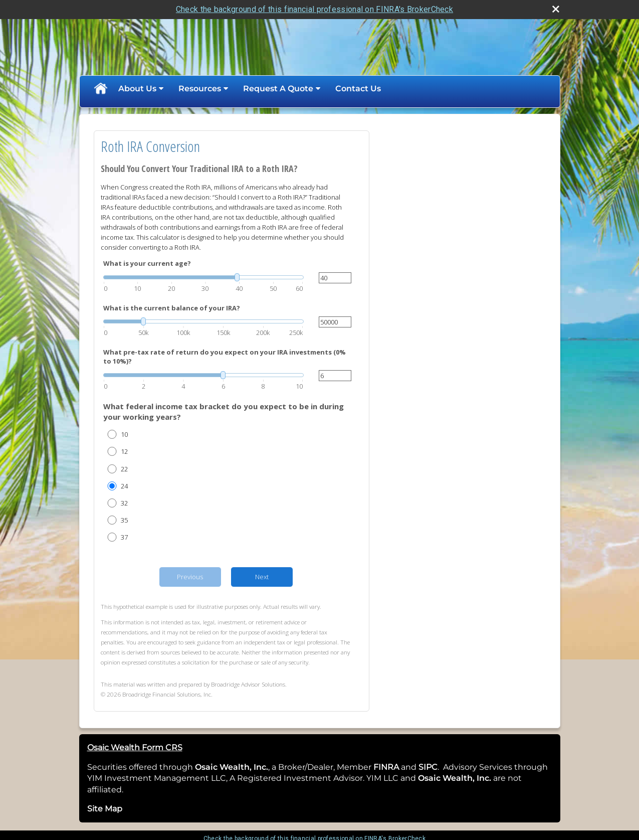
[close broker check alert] (556, 9)
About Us (137, 89)
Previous (190, 577)
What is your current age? (147, 263)
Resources (200, 89)
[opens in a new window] (400, 767)
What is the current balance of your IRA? (172, 308)
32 (124, 503)
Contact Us (358, 89)
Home (100, 89)
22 (124, 469)
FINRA (385, 767)
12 (124, 451)
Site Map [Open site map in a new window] (105, 809)
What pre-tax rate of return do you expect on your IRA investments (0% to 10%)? (225, 357)
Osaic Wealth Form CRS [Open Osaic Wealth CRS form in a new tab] (135, 747)
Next (262, 577)
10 (124, 434)
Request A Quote (278, 89)
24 (124, 486)
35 (124, 520)
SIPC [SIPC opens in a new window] (428, 767)
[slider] (203, 277)
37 (124, 537)
